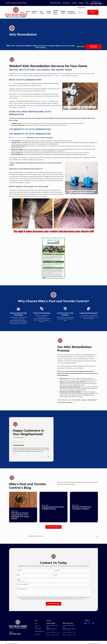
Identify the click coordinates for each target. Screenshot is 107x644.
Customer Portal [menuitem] (35, 12)
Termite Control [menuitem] (49, 12)
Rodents (11, 84)
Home (36, 623)
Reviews (81, 3)
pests (55, 76)
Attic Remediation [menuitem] (81, 12)
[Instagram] (93, 623)
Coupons (74, 3)
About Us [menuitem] (28, 12)
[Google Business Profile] (85, 623)
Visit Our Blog (53, 527)
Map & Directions (51, 630)
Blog (87, 3)
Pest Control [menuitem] (42, 12)
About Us (37, 626)
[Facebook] (89, 623)
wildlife (61, 76)
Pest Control (38, 629)
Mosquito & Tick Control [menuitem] (56, 12)
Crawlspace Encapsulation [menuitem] (72, 12)
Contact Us (93, 12)
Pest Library (66, 3)
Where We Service (55, 3)
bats (20, 96)
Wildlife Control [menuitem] (63, 12)
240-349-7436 (96, 4)
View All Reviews (94, 46)
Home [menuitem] (22, 12)
